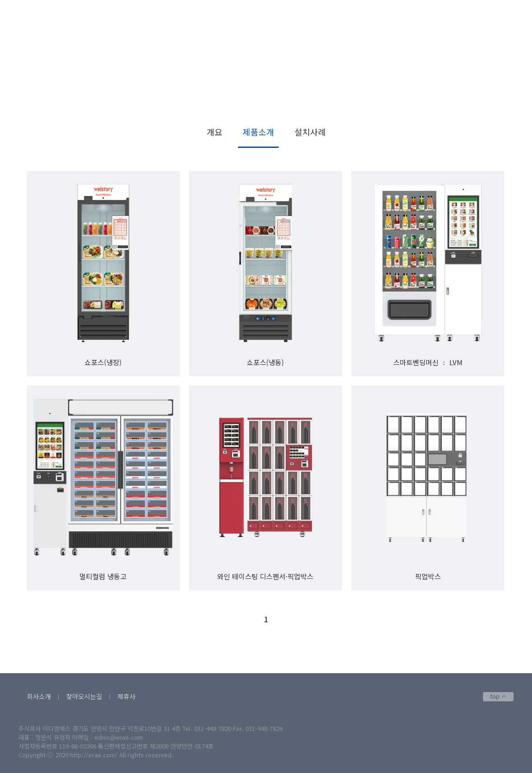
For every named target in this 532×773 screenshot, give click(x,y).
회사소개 (39, 696)
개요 (214, 132)
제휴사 (126, 696)
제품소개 (492, 105)
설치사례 (310, 132)
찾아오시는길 (84, 696)
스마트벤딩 (453, 105)
